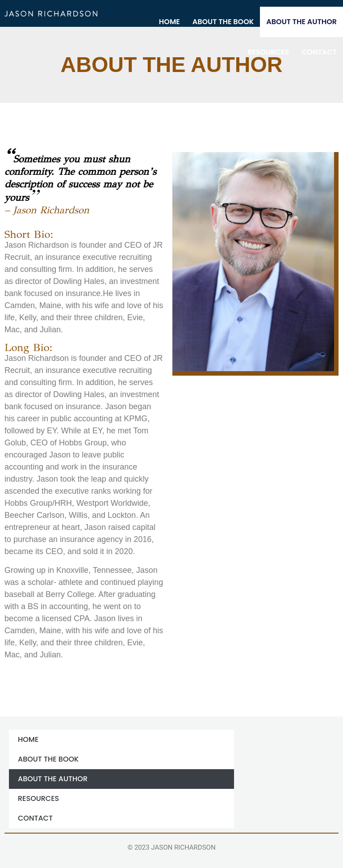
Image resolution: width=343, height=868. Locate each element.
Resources (268, 52)
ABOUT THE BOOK (223, 22)
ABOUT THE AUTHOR (301, 22)
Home (169, 22)
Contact (319, 52)
